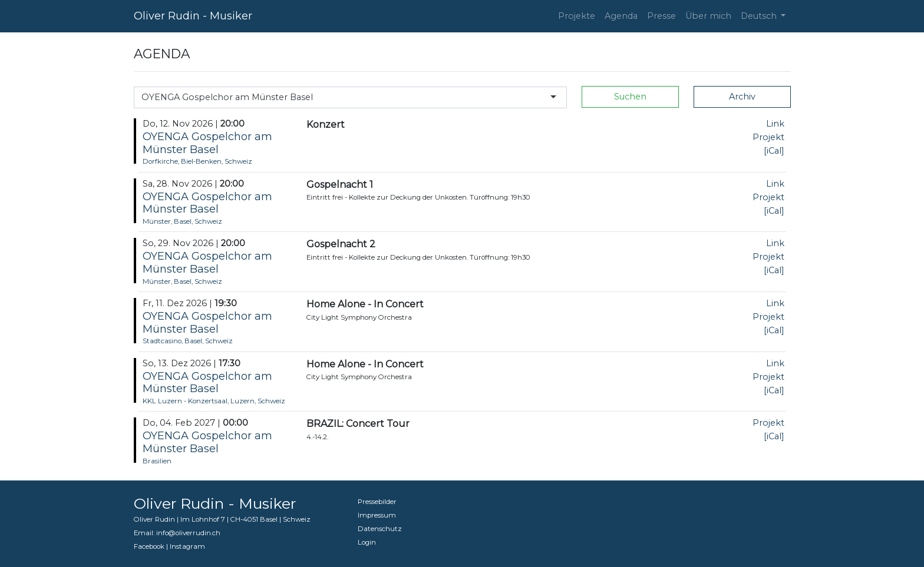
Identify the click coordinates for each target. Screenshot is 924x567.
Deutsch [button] (760, 16)
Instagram (187, 546)
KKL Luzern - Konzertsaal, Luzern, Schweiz (214, 401)
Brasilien (157, 461)
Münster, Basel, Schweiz (182, 221)
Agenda (621, 16)
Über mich (708, 16)
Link (775, 124)
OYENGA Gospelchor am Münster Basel (207, 143)
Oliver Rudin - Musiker (193, 16)
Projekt (768, 137)
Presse (661, 16)
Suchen (630, 97)
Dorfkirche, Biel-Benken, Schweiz (197, 161)
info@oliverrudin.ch (188, 533)
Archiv (742, 97)
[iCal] (774, 151)
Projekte (577, 16)
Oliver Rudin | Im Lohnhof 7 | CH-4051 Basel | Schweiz (222, 519)
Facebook (149, 546)
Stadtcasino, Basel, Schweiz (188, 341)
